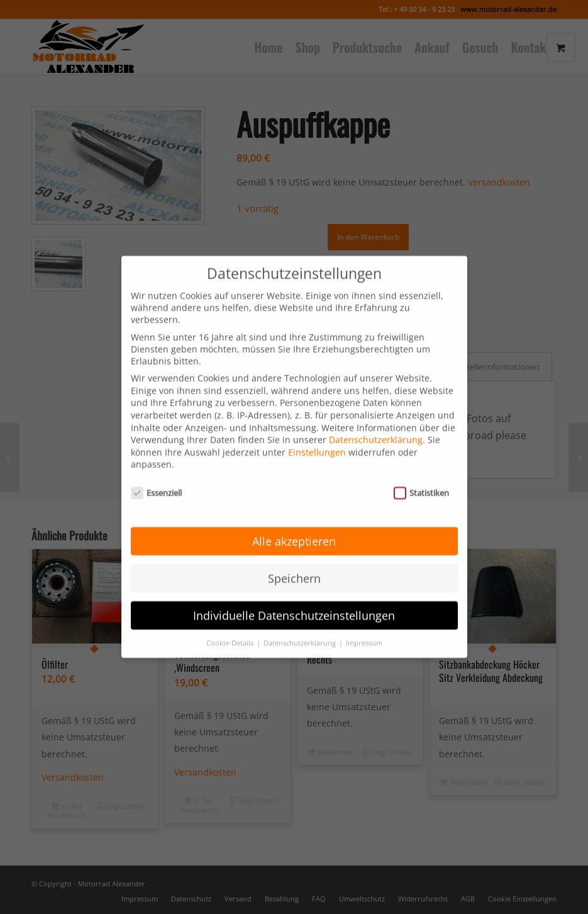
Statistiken (422, 472)
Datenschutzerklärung (376, 419)
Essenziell (157, 472)
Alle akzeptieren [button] (294, 520)
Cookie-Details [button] (231, 621)
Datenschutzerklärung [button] (301, 621)
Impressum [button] (364, 621)
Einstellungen (317, 431)
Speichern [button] (294, 557)
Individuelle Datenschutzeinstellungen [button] (294, 594)
